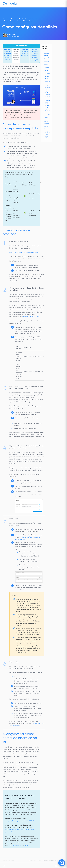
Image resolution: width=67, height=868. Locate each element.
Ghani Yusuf (11, 34)
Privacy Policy (33, 861)
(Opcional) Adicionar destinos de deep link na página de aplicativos (47, 106)
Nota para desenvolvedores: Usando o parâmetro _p (47, 135)
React (38, 317)
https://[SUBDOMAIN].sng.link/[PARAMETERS (24, 252)
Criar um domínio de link (47, 69)
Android (26, 317)
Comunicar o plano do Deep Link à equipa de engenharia (47, 78)
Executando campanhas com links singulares (18, 21)
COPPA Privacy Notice (48, 861)
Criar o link (47, 115)
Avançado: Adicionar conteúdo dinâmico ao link (47, 125)
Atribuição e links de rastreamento (28, 19)
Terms (40, 861)
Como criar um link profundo (47, 63)
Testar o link (47, 118)
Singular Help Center (9, 19)
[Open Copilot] (62, 863)
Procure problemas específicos (35, 55)
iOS (30, 317)
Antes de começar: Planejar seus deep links (46, 55)
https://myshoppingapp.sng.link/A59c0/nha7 (19, 821)
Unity (33, 317)
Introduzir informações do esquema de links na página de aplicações (47, 92)
